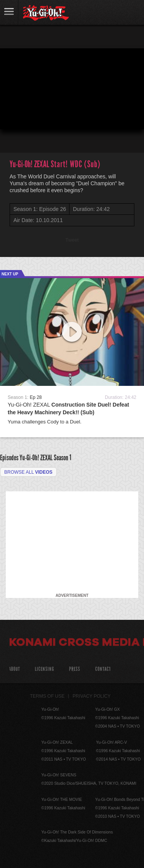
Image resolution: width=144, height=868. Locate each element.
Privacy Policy (92, 696)
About (14, 669)
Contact (103, 669)
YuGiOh (46, 13)
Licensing (45, 669)
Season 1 (63, 458)
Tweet (72, 240)
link (9, 12)
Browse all (28, 472)
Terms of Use (47, 696)
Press (75, 669)
